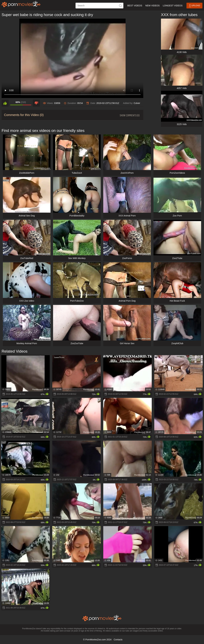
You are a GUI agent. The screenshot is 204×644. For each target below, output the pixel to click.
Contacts (118, 640)
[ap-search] (99, 6)
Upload (194, 6)
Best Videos (135, 6)
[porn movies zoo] (21, 4)
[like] (5, 103)
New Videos (152, 6)
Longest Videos (173, 6)
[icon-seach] (120, 6)
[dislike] (36, 103)
